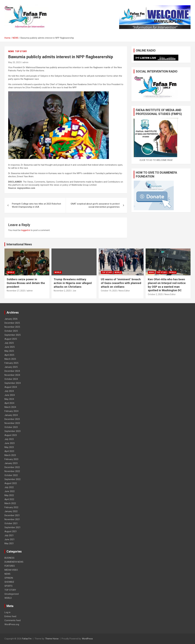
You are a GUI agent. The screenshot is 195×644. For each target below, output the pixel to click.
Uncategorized (12, 594)
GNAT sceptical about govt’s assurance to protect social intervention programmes (95, 205)
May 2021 (9, 543)
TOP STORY (21, 51)
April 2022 (9, 499)
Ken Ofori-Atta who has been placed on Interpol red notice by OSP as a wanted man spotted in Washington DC (167, 285)
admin (25, 62)
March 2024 (10, 407)
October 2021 (11, 523)
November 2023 (12, 423)
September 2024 (12, 383)
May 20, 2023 (14, 62)
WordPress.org (12, 624)
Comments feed (12, 620)
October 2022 (11, 475)
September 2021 (12, 527)
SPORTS (8, 586)
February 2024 (11, 411)
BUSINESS (9, 558)
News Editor (124, 291)
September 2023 (12, 431)
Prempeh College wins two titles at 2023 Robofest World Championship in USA (36, 205)
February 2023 (11, 459)
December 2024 (12, 371)
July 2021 (9, 535)
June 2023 (10, 443)
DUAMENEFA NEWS (14, 562)
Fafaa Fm (27, 639)
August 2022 (11, 483)
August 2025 (11, 339)
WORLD (11, 272)
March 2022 (10, 503)
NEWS (11, 51)
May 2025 (9, 351)
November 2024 (12, 375)
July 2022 (9, 487)
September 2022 (12, 479)
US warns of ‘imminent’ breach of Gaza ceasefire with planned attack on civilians (121, 283)
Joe (74, 291)
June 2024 (10, 395)
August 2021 (11, 531)
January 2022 (11, 511)
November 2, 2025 (62, 291)
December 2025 (12, 323)
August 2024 (11, 387)
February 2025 (11, 363)
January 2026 (11, 319)
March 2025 (10, 359)
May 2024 (9, 399)
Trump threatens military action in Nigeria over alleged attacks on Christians (73, 283)
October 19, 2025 (109, 291)
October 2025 (11, 331)
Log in (7, 612)
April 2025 (9, 355)
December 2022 (12, 467)
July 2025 (9, 343)
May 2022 (9, 495)
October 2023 (11, 427)
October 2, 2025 (155, 294)
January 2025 (11, 367)
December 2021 (12, 515)
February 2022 (11, 507)
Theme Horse (52, 639)
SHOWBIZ (9, 582)
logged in (26, 230)
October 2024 (11, 379)
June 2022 (10, 491)
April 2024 (9, 403)
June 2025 (10, 347)
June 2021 (10, 539)
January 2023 (11, 463)
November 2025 (12, 327)
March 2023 (10, 455)
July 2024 (9, 391)
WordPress (87, 639)
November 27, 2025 (16, 291)
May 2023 (9, 447)
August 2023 (11, 435)
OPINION (9, 578)
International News (19, 244)
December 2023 (12, 419)
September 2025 (12, 335)
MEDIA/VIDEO (11, 570)
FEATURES (10, 566)
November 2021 (12, 519)
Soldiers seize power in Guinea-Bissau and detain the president (26, 283)
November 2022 (12, 471)
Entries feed (10, 616)
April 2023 (9, 451)
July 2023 (9, 439)
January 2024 (11, 415)
